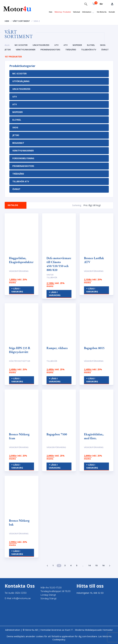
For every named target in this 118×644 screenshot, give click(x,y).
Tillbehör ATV (89, 50)
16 (103, 566)
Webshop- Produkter (63, 12)
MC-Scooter (21, 45)
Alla (7, 45)
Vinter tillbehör (52, 276)
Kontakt (112, 12)
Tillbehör (52, 361)
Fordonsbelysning (23, 158)
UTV (56, 45)
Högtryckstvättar (20, 361)
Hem (51, 12)
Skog (103, 45)
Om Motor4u (102, 12)
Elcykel (91, 45)
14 (89, 566)
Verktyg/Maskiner (26, 50)
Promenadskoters (50, 50)
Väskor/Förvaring (19, 271)
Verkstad (77, 12)
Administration (13, 630)
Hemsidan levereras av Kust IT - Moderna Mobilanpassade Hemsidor (77, 630)
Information (87, 12)
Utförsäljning (21, 81)
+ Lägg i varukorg (17, 290)
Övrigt (105, 50)
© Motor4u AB (30, 630)
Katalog (13, 205)
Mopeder (77, 45)
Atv (66, 45)
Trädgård (71, 50)
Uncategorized (41, 45)
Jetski (8, 50)
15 (96, 566)
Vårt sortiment (21, 21)
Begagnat (18, 143)
